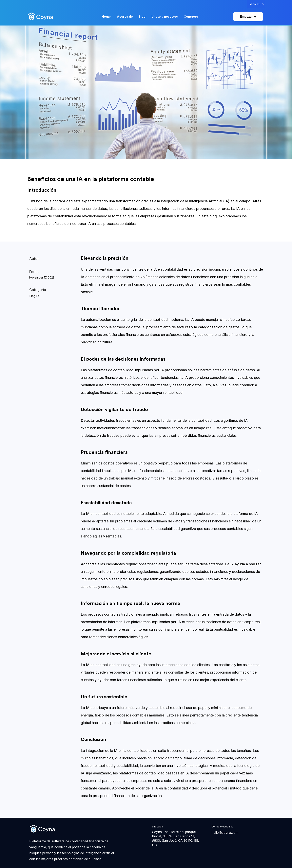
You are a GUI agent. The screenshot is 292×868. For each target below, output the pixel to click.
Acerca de (125, 17)
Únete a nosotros (165, 17)
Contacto (191, 17)
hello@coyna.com (225, 833)
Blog (142, 17)
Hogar (106, 17)
